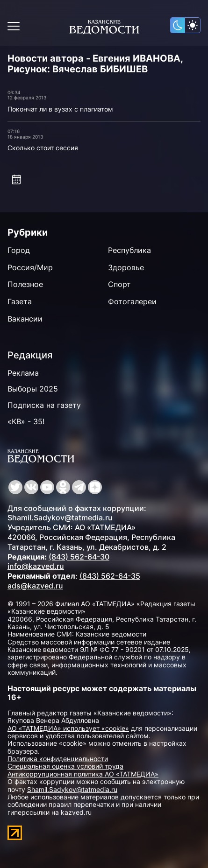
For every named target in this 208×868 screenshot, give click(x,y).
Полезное (25, 284)
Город (19, 250)
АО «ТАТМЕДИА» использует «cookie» (68, 728)
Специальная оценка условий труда (65, 766)
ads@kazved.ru (35, 586)
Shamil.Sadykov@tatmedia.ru (60, 518)
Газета (20, 301)
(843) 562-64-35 (110, 576)
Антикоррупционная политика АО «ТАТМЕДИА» (83, 774)
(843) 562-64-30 (79, 557)
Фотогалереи (132, 301)
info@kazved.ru (36, 566)
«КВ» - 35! (26, 421)
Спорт (119, 284)
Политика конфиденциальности (58, 759)
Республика (129, 250)
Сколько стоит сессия (43, 148)
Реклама (23, 373)
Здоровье (126, 267)
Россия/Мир (30, 267)
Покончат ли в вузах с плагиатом (60, 109)
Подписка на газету (44, 405)
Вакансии (25, 319)
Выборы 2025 (33, 389)
